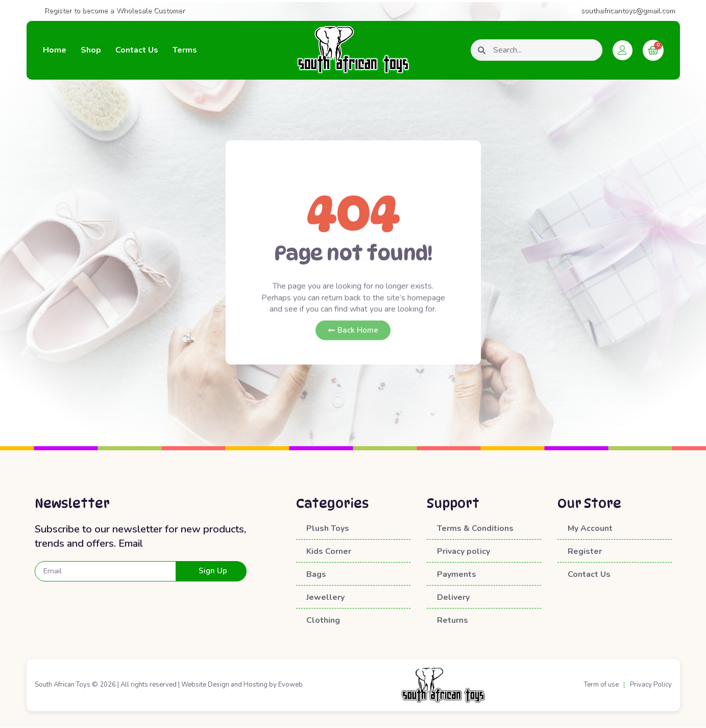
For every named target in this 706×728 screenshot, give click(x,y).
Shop (91, 50)
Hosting (255, 685)
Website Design (205, 685)
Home (55, 50)
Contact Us (137, 50)
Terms (185, 50)
